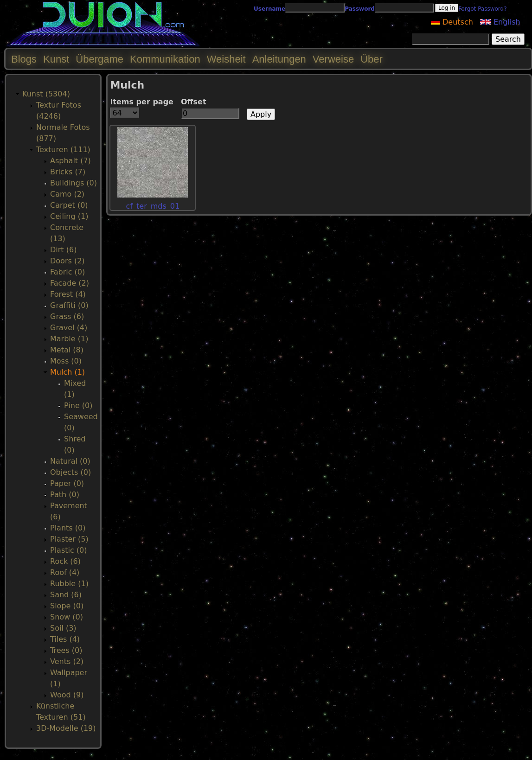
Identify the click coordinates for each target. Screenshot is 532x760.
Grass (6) (67, 316)
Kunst (56, 59)
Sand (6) (66, 595)
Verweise (333, 59)
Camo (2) (67, 194)
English (500, 22)
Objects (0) (71, 472)
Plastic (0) (69, 550)
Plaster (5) (69, 539)
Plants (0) (68, 528)
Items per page (142, 102)
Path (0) (65, 495)
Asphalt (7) (71, 161)
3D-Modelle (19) (66, 728)
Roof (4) (65, 572)
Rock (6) (65, 561)
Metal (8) (67, 350)
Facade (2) (70, 283)
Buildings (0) (74, 183)
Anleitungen (279, 59)
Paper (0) (67, 483)
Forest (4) (68, 294)
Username (269, 9)
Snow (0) (67, 617)
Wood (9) (67, 695)
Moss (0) (66, 361)
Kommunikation (165, 59)
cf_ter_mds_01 (153, 206)
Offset (194, 102)
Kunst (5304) (46, 94)
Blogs (24, 59)
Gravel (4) (69, 328)
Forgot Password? (482, 9)
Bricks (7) (68, 172)
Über (372, 59)
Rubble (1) (69, 584)
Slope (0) (67, 606)
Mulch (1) (67, 372)
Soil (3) (63, 628)
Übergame (99, 59)
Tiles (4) (65, 639)
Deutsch (452, 22)
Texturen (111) (63, 150)
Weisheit (226, 59)
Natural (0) (70, 461)
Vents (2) (67, 661)
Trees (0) (66, 650)
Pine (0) (78, 406)
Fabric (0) (67, 272)
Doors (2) (67, 261)
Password (360, 9)
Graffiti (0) (69, 305)
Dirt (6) (63, 250)
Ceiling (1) (69, 216)
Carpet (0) (69, 205)
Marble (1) (69, 339)
